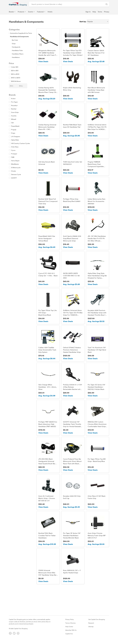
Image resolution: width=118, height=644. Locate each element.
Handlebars (16, 57)
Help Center (69, 629)
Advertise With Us (71, 632)
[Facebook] (10, 635)
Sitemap (91, 629)
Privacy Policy (70, 621)
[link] (18, 4)
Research (91, 625)
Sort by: (83, 22)
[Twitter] (14, 635)
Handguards (16, 47)
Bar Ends (15, 40)
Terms (100, 12)
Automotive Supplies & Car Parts (20, 33)
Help (94, 12)
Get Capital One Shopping (97, 621)
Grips (14, 43)
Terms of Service (70, 625)
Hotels (50, 12)
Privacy (107, 12)
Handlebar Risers (18, 54)
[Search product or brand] (69, 4)
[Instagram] (18, 635)
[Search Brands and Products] (107, 4)
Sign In (88, 12)
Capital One (69, 636)
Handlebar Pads (17, 50)
